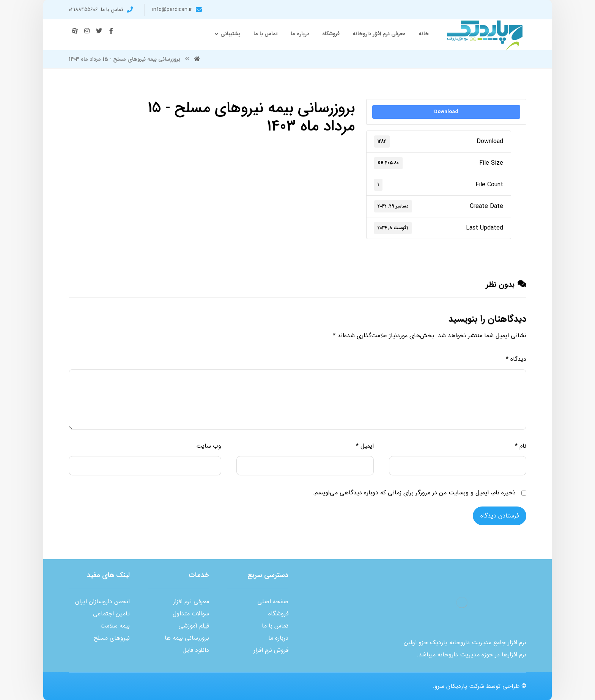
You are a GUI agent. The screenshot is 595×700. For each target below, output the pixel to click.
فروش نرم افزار (271, 650)
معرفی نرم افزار (191, 602)
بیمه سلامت (115, 626)
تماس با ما (275, 626)
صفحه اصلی (273, 602)
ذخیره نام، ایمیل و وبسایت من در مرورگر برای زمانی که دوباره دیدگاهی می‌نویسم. (414, 493)
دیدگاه (516, 359)
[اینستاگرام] (87, 31)
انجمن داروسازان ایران (102, 602)
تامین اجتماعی (111, 614)
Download (446, 112)
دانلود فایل (196, 650)
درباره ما (278, 638)
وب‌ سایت (209, 446)
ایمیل (365, 446)
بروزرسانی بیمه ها (187, 638)
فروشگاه (278, 614)
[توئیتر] (99, 31)
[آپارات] (75, 31)
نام (521, 446)
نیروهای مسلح (112, 638)
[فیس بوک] (111, 31)
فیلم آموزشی (194, 626)
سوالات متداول (191, 614)
